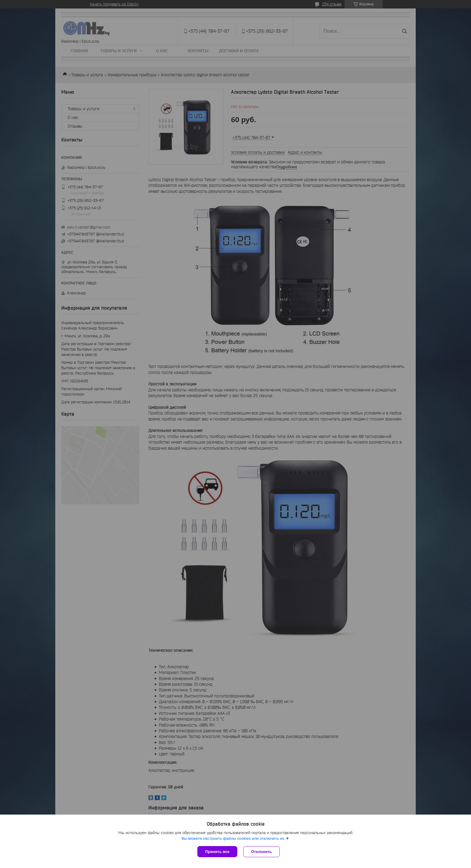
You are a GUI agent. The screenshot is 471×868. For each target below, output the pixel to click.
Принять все (217, 852)
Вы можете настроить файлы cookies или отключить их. (233, 838)
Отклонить (261, 852)
